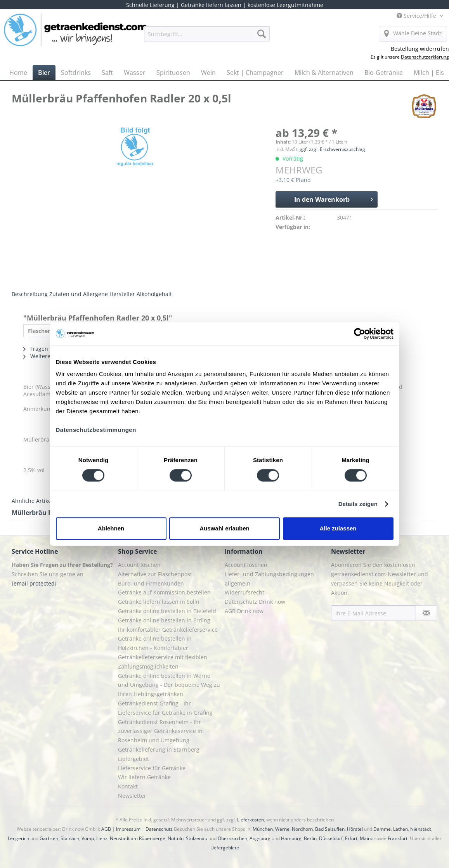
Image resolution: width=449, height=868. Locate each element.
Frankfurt (398, 838)
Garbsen (49, 838)
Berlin (310, 838)
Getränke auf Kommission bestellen (164, 592)
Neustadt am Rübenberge (138, 838)
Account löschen (139, 565)
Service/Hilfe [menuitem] (417, 16)
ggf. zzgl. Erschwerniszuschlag (332, 149)
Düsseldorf (331, 838)
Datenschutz (159, 829)
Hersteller (122, 294)
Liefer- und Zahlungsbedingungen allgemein (269, 579)
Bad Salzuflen (330, 829)
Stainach (70, 838)
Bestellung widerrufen (420, 49)
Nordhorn (302, 829)
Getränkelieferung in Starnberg (159, 749)
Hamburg (291, 838)
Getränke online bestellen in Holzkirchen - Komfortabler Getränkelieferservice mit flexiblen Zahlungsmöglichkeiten (163, 652)
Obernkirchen (232, 838)
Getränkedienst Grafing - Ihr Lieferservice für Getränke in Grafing (165, 708)
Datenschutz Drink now (255, 602)
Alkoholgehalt (154, 294)
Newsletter (132, 796)
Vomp (88, 838)
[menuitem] (207, 37)
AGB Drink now (244, 611)
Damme (382, 829)
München (263, 829)
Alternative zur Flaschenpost (155, 574)
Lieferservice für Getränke (152, 768)
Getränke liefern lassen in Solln (159, 602)
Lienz (102, 838)
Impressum (128, 829)
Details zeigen (358, 504)
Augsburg (260, 838)
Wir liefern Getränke (144, 777)
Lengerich (18, 838)
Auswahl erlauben (224, 528)
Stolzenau (197, 838)
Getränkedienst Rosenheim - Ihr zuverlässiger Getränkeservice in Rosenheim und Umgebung (160, 731)
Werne (282, 829)
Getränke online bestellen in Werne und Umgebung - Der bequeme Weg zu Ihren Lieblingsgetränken (169, 685)
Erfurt (351, 838)
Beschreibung (30, 294)
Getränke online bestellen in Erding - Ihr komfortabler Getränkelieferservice (168, 625)
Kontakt (128, 786)
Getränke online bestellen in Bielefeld (167, 611)
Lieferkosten (251, 820)
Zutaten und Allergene (79, 294)
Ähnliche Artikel (32, 501)
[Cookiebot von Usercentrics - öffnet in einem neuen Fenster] (360, 334)
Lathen (400, 829)
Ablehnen (111, 528)
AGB (106, 829)
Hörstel (355, 829)
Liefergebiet (133, 759)
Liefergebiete (225, 848)
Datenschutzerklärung (425, 57)
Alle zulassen (338, 528)
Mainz (366, 838)
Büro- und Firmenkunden (151, 583)
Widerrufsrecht (244, 592)
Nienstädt (421, 829)
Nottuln (176, 838)
